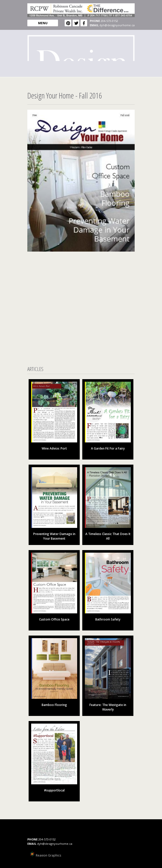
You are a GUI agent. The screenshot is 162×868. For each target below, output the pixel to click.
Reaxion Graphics (48, 855)
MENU (43, 23)
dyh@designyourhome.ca (117, 25)
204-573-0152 (109, 21)
